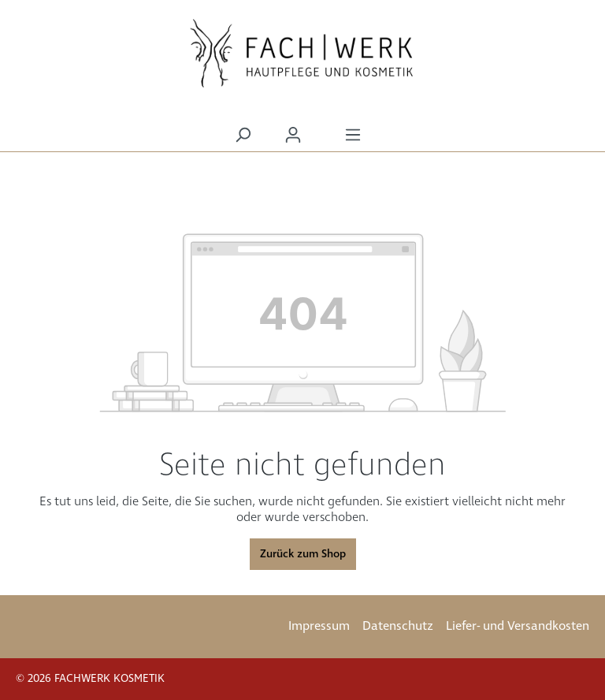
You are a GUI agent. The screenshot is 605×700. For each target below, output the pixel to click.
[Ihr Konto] (293, 135)
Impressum (319, 626)
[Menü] (353, 135)
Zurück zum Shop (303, 554)
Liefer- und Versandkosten (518, 626)
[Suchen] (243, 135)
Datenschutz (398, 626)
